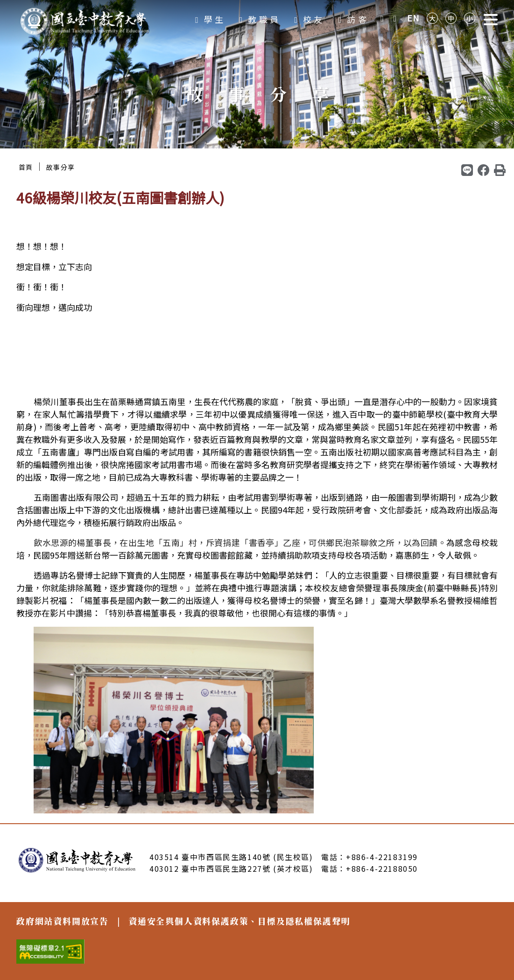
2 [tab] (257, 134)
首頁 (26, 167)
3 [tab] (268, 134)
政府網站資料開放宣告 (63, 921)
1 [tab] (246, 134)
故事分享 (61, 167)
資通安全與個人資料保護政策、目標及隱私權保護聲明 (239, 921)
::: (3, 157)
